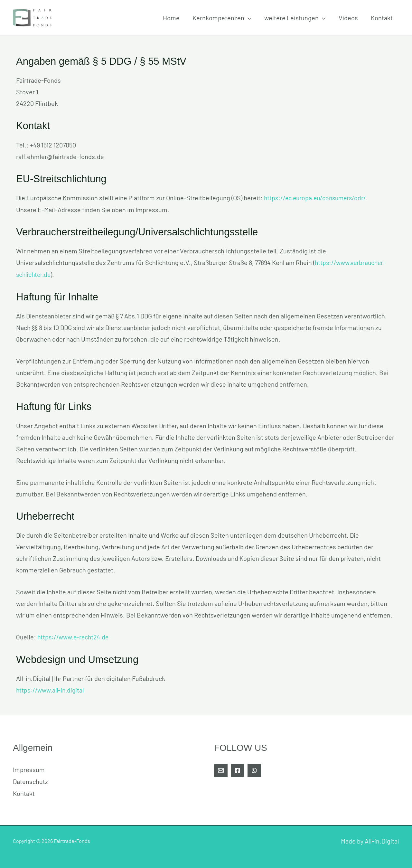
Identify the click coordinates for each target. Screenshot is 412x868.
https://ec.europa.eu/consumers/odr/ (317, 198)
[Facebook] (238, 769)
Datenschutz (30, 779)
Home (171, 18)
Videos (348, 18)
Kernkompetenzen (218, 18)
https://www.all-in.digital (51, 689)
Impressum (29, 768)
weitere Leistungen (291, 18)
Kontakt (382, 18)
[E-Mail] (221, 769)
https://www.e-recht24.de (74, 636)
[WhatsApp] (254, 769)
